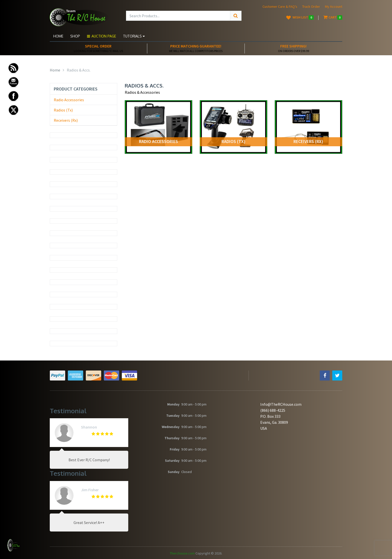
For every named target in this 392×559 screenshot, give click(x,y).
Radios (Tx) (63, 110)
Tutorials (134, 36)
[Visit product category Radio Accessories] (158, 127)
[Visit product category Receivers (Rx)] (308, 127)
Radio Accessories (69, 100)
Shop (75, 36)
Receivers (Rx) (66, 120)
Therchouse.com (182, 553)
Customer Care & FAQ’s (280, 6)
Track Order (311, 6)
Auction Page (101, 36)
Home (58, 36)
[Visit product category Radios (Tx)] (233, 127)
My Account (334, 6)
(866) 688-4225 (273, 410)
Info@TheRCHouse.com (281, 404)
